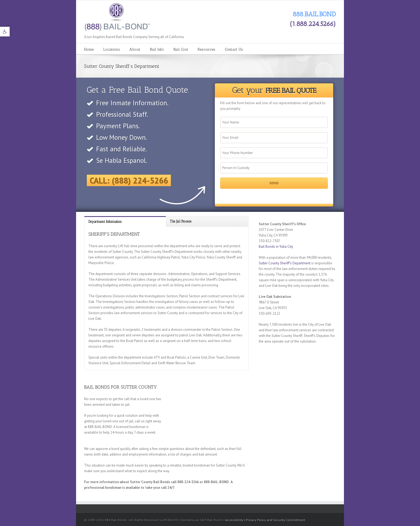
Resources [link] (207, 49)
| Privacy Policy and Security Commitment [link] (275, 520)
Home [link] (89, 49)
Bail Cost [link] (181, 49)
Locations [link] (112, 49)
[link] (5, 32)
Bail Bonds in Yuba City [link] (276, 247)
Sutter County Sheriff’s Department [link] (285, 263)
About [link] (135, 49)
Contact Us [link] (234, 49)
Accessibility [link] (235, 520)
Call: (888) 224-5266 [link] (129, 180)
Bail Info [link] (157, 49)
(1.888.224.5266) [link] (313, 24)
